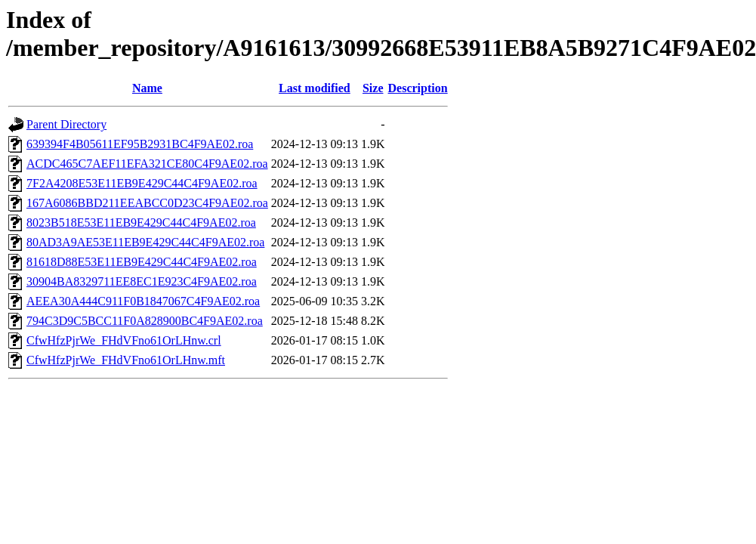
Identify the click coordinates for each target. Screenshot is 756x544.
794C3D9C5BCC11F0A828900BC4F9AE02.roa (145, 321)
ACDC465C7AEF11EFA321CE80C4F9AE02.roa (147, 164)
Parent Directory (66, 124)
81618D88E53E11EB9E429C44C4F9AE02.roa (142, 262)
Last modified (315, 88)
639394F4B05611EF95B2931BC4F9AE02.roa (140, 144)
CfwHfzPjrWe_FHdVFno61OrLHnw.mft (126, 360)
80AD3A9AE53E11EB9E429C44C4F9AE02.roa (145, 242)
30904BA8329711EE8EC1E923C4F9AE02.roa (142, 281)
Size (373, 88)
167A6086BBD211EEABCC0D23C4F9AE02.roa (147, 203)
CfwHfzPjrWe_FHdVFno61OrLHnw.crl (124, 340)
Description (418, 88)
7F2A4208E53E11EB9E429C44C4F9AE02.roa (142, 183)
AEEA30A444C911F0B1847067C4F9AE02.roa (143, 301)
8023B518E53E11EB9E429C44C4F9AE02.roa (141, 223)
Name (147, 88)
